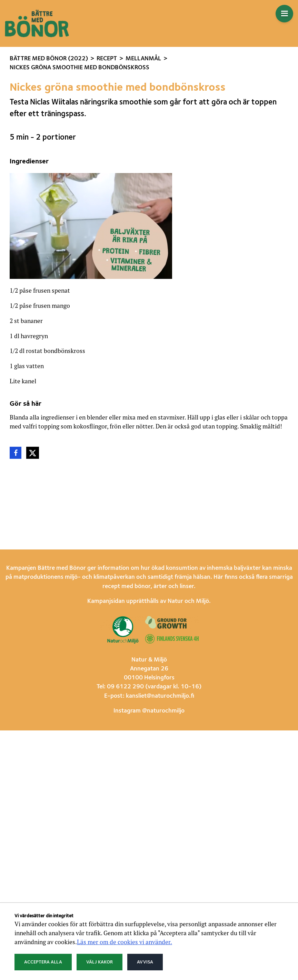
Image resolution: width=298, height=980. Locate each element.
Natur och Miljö (188, 601)
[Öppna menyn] (284, 14)
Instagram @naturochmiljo (149, 711)
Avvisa (145, 962)
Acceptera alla (43, 962)
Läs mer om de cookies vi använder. (125, 942)
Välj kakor (100, 962)
